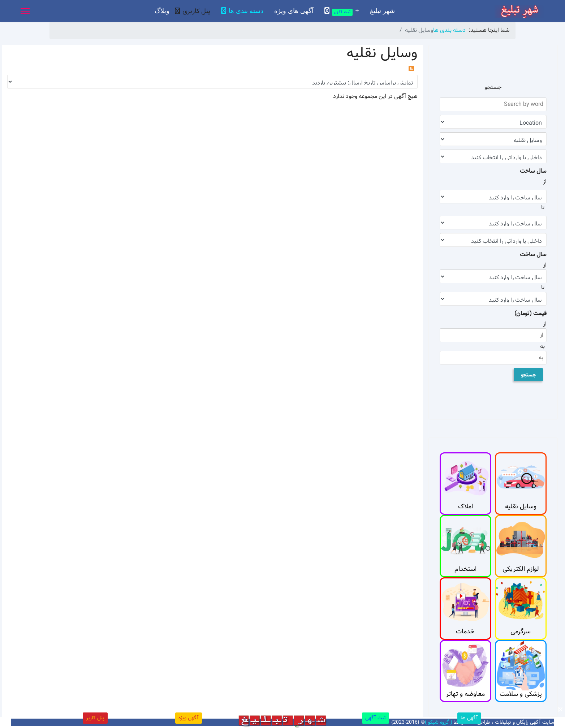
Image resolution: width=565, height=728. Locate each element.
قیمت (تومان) (531, 314)
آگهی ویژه (189, 718)
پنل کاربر (95, 718)
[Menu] (25, 11)
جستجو (528, 375)
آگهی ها (469, 718)
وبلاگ (162, 11)
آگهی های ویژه (294, 11)
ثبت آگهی (376, 718)
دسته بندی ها (246, 11)
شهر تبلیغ (382, 11)
